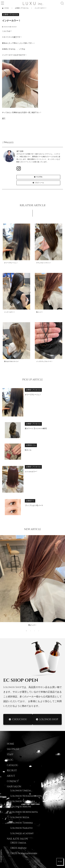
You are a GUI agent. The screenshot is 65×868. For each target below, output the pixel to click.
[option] (32, 582)
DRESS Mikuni (18, 848)
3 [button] (35, 631)
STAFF (10, 755)
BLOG (10, 760)
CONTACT (13, 781)
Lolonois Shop (49, 719)
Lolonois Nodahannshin (26, 796)
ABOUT (11, 776)
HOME (10, 744)
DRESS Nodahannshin (24, 853)
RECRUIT (12, 771)
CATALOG (12, 765)
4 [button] (39, 631)
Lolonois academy (22, 833)
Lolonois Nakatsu (22, 828)
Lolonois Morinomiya (24, 812)
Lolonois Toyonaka (23, 801)
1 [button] (26, 631)
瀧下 (15, 37)
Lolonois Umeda (21, 791)
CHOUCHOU (19, 719)
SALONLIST (13, 749)
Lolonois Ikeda (20, 817)
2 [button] (30, 631)
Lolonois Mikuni (21, 807)
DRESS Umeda (18, 843)
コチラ (11, 142)
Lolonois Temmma (22, 823)
